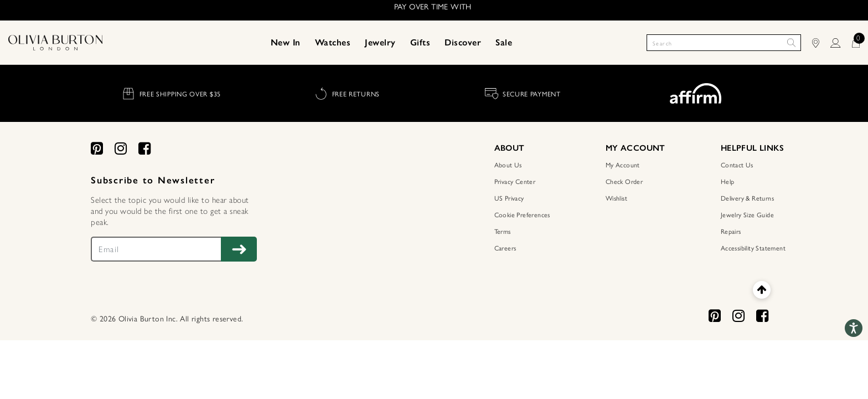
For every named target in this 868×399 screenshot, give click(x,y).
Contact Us (737, 165)
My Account (623, 165)
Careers (505, 248)
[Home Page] (55, 42)
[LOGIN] (841, 43)
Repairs (731, 231)
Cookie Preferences (522, 214)
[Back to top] (761, 290)
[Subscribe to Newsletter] (239, 249)
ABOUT (510, 148)
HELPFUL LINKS (752, 148)
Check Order (624, 181)
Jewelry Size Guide (747, 214)
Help (728, 181)
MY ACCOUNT (635, 148)
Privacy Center (515, 181)
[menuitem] (286, 43)
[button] (286, 43)
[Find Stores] (821, 43)
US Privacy (509, 198)
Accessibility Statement (753, 248)
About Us (508, 165)
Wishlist (616, 198)
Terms (503, 231)
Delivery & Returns (747, 198)
